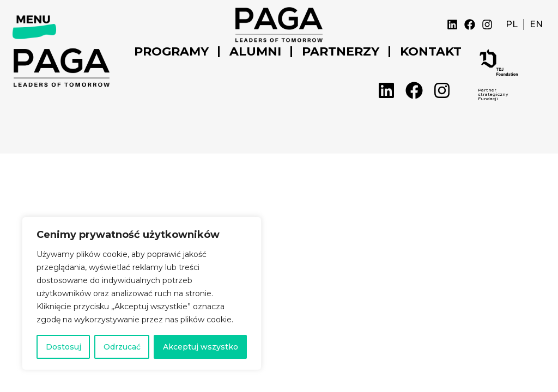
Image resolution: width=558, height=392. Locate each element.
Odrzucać (122, 347)
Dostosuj (63, 347)
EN (536, 24)
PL (512, 24)
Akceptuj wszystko (201, 347)
